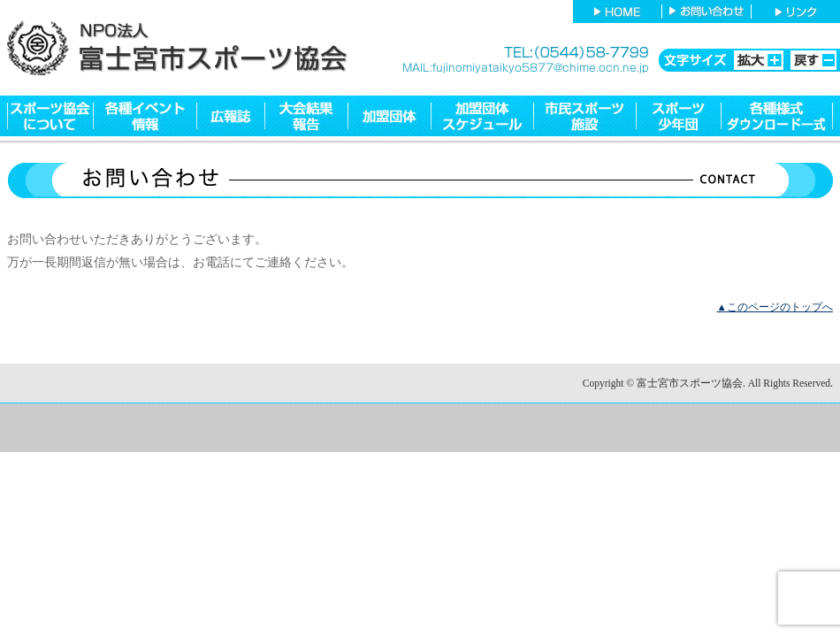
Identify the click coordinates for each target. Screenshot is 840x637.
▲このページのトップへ (775, 307)
